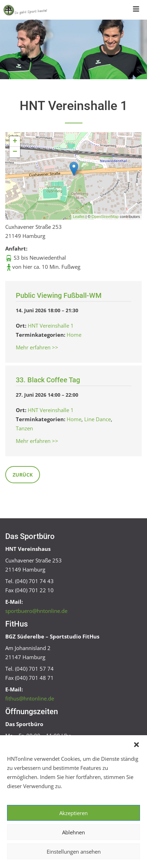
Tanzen (24, 428)
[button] (136, 744)
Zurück (23, 475)
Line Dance (98, 419)
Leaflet (79, 217)
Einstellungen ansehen (74, 852)
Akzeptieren (73, 813)
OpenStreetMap (105, 217)
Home (74, 335)
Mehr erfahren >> (37, 347)
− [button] (15, 152)
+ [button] (15, 142)
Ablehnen (73, 832)
